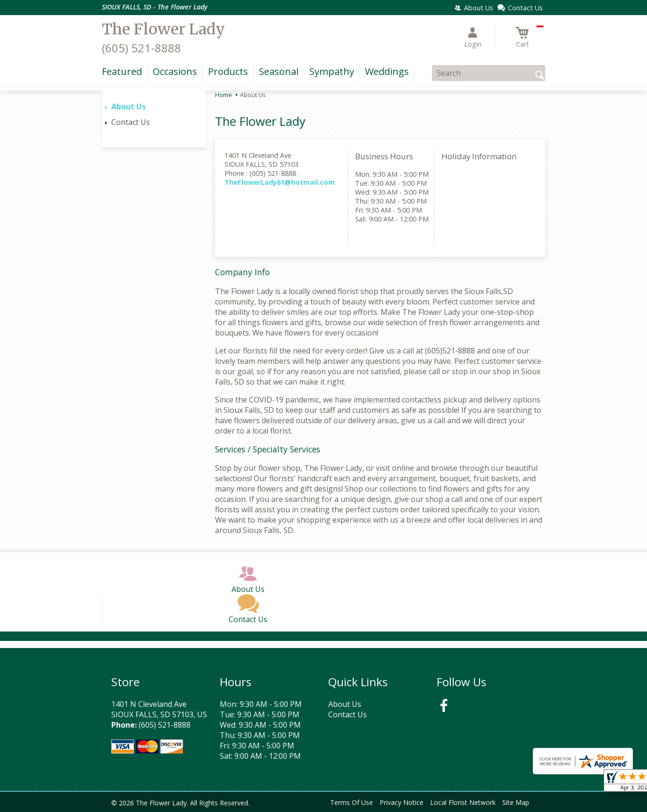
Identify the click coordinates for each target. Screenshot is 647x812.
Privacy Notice (402, 802)
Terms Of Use (352, 802)
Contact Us (131, 122)
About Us (129, 107)
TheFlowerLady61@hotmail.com (280, 182)
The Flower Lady (163, 29)
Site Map (516, 802)
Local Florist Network (463, 802)
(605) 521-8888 (141, 48)
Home (224, 95)
